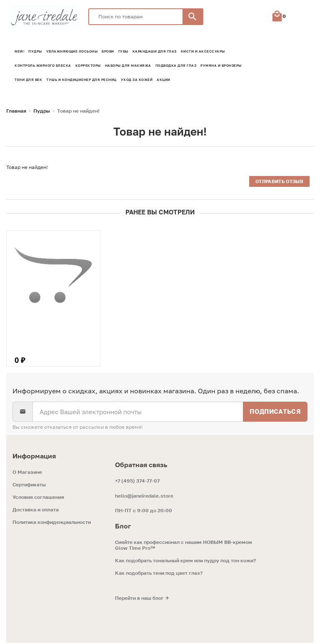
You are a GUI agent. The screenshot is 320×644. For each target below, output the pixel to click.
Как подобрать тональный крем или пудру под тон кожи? (185, 562)
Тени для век (28, 80)
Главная (16, 111)
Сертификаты (29, 486)
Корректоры (88, 65)
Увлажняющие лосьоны (72, 51)
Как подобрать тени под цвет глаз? (159, 574)
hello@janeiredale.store (144, 497)
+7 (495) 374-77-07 (137, 482)
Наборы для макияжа (128, 65)
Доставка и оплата (36, 511)
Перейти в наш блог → (142, 599)
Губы (123, 51)
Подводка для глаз (176, 65)
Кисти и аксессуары (203, 51)
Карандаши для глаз (155, 51)
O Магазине (27, 473)
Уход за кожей (137, 80)
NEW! (19, 51)
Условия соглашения (38, 498)
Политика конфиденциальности (52, 523)
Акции (164, 80)
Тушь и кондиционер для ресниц (81, 80)
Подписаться (275, 413)
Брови (108, 51)
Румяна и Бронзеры (221, 65)
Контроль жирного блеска (43, 65)
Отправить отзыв (279, 181)
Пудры (35, 51)
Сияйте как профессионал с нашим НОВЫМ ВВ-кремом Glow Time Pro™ (184, 546)
